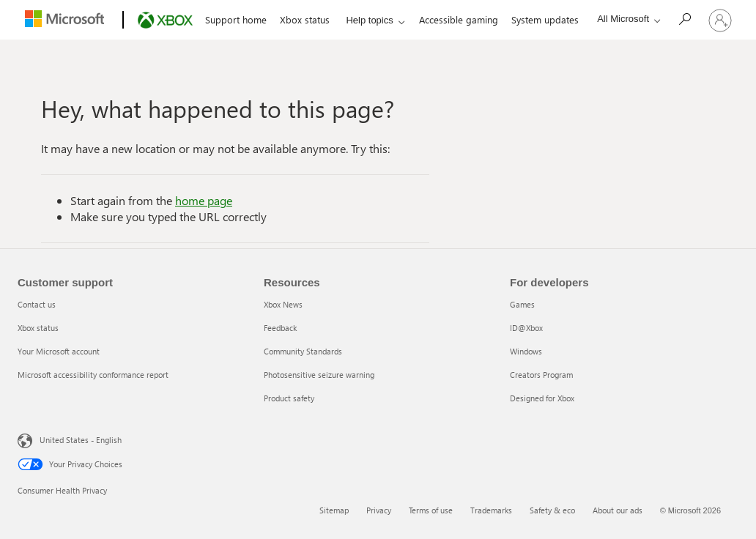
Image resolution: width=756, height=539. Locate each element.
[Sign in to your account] (720, 20)
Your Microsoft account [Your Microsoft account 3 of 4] (59, 351)
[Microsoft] (67, 21)
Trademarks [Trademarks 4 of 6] (491, 510)
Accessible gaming (459, 19)
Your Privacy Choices (70, 464)
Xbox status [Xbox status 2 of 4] (38, 328)
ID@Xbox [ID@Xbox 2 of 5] (526, 328)
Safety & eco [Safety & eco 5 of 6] (552, 510)
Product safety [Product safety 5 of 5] (289, 398)
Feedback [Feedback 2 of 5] (280, 328)
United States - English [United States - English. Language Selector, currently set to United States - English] (71, 440)
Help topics (369, 20)
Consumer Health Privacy (62, 490)
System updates (545, 19)
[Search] (688, 19)
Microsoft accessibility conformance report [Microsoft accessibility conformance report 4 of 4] (93, 375)
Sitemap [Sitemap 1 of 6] (334, 510)
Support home (236, 19)
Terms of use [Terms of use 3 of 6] (431, 510)
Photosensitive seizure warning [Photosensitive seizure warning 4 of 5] (319, 375)
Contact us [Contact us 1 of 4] (37, 304)
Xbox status (305, 19)
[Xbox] (164, 21)
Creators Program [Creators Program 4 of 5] (541, 375)
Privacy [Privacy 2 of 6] (379, 510)
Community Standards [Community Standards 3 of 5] (303, 351)
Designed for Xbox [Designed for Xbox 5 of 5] (542, 398)
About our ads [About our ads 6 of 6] (618, 510)
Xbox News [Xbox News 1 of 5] (283, 304)
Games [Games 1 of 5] (522, 304)
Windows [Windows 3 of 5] (526, 351)
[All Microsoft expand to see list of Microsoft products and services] (625, 19)
